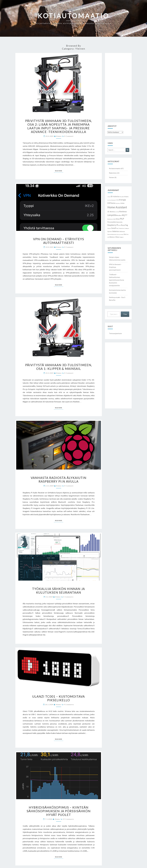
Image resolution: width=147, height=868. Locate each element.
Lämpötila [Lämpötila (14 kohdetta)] (112, 215)
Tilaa (125, 314)
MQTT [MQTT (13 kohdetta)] (125, 215)
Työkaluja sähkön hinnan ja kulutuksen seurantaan (59, 591)
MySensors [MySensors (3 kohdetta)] (110, 219)
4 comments (69, 705)
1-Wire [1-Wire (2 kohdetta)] (109, 197)
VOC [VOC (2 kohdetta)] (128, 234)
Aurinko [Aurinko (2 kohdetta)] (109, 200)
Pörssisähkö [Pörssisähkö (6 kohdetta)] (112, 222)
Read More (59, 171)
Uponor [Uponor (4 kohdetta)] (110, 231)
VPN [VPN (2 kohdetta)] (108, 237)
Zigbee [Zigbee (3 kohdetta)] (122, 237)
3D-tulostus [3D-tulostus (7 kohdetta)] (115, 196)
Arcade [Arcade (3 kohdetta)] (122, 197)
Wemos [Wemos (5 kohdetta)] (112, 237)
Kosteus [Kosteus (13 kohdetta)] (123, 211)
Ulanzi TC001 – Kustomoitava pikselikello (59, 698)
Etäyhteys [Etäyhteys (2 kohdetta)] (118, 203)
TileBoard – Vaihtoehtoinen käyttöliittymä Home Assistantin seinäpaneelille (117, 280)
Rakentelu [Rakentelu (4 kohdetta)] (119, 222)
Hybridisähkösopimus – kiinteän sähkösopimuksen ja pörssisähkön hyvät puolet (59, 811)
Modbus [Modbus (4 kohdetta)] (119, 215)
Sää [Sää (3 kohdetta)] (117, 228)
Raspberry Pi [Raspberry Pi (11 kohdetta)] (113, 225)
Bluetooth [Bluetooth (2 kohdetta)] (114, 200)
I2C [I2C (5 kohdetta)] (108, 212)
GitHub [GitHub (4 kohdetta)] (122, 203)
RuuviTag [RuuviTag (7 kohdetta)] (124, 225)
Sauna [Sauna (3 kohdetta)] (109, 228)
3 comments (68, 597)
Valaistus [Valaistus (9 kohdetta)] (116, 231)
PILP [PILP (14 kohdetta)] (122, 219)
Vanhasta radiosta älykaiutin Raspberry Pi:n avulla (59, 480)
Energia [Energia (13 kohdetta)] (122, 200)
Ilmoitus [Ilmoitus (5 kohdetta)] (112, 212)
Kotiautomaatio (115, 168)
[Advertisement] (118, 86)
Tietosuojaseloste (115, 333)
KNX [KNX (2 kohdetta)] (118, 212)
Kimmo (59, 136)
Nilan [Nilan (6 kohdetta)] (118, 219)
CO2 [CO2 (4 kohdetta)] (117, 200)
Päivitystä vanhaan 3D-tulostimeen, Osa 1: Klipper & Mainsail (59, 367)
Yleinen (112, 177)
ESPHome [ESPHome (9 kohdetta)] (111, 203)
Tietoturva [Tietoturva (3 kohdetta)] (121, 228)
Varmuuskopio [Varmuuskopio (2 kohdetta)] (120, 234)
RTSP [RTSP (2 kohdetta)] (119, 225)
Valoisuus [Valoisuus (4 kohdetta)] (122, 231)
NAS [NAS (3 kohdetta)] (114, 219)
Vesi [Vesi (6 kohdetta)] (125, 234)
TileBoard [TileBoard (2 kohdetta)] (127, 228)
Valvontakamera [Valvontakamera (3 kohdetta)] (112, 234)
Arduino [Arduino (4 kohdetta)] (126, 197)
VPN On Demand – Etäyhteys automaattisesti (59, 241)
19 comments (68, 819)
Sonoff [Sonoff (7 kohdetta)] (114, 228)
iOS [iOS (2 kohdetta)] (116, 212)
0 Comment (69, 136)
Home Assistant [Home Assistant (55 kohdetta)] (117, 207)
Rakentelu (113, 173)
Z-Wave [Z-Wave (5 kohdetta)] (117, 237)
